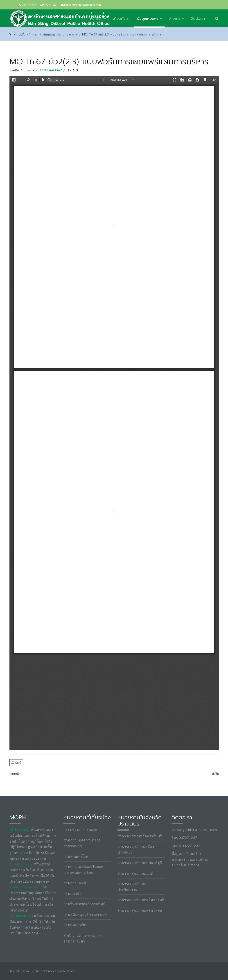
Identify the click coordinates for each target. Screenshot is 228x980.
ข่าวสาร (175, 19)
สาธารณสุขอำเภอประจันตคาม (132, 886)
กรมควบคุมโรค (76, 856)
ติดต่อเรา (198, 19)
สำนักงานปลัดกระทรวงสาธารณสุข (82, 843)
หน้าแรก (96, 19)
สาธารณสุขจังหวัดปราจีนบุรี (140, 836)
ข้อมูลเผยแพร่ (148, 19)
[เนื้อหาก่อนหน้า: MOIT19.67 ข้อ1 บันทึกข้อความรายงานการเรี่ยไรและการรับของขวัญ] (15, 774)
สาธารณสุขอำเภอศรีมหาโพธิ (141, 900)
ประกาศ (29, 70)
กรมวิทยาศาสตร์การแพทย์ (84, 904)
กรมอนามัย (72, 893)
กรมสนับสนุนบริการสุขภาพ (85, 914)
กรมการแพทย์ (75, 883)
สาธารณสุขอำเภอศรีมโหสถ (140, 910)
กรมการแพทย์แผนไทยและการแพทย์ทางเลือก (84, 870)
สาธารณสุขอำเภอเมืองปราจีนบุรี (136, 849)
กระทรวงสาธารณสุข (80, 829)
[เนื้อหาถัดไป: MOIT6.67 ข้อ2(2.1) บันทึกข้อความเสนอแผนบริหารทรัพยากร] (215, 774)
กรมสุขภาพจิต (75, 925)
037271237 (29, 5)
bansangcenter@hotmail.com (82, 5)
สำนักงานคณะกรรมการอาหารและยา (83, 938)
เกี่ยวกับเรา (122, 19)
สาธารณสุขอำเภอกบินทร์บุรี (140, 863)
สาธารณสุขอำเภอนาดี (135, 873)
